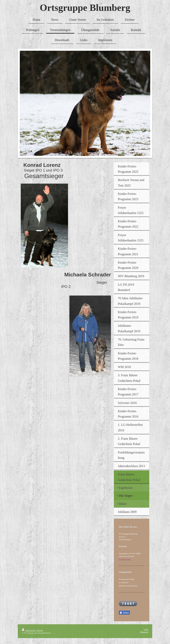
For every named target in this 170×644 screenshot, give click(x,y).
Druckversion (29, 630)
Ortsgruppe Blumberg (85, 8)
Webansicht (144, 632)
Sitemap (40, 630)
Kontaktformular (125, 559)
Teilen (124, 613)
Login (146, 629)
